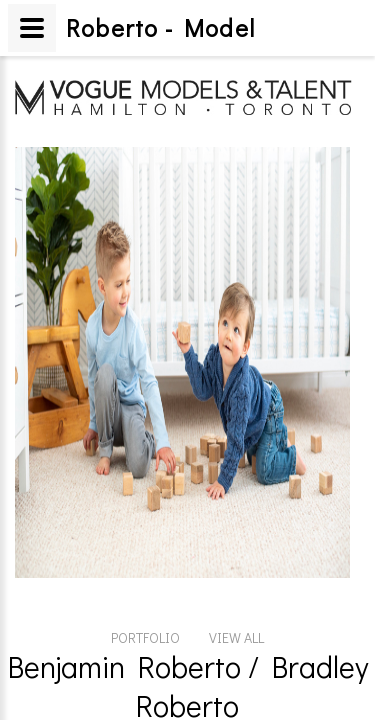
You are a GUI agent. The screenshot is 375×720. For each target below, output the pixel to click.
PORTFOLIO (145, 525)
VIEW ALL (236, 525)
